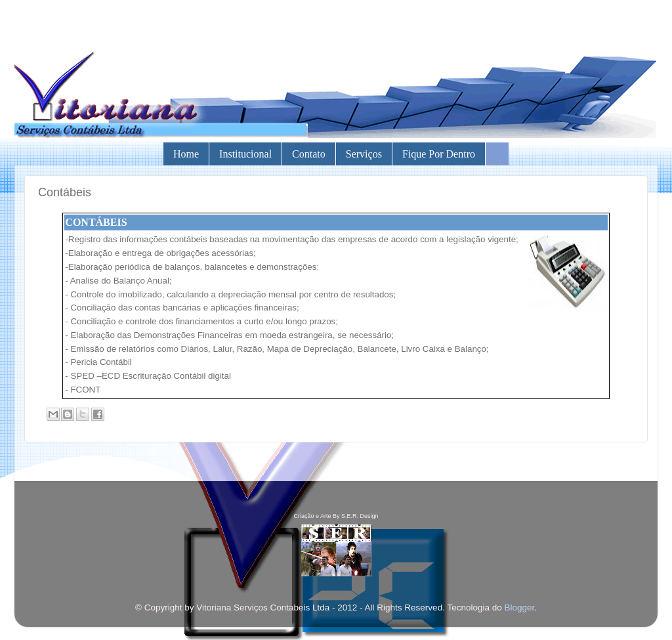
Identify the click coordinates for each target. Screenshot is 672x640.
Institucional (245, 154)
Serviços (364, 154)
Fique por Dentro (439, 154)
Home (186, 154)
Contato (309, 154)
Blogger (519, 608)
